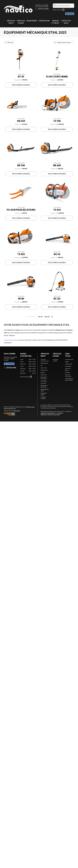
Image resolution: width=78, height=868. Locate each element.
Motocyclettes (44, 363)
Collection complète (43, 398)
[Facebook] (63, 10)
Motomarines (44, 370)
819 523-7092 (42, 9)
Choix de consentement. (54, 415)
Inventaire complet (55, 360)
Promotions (44, 21)
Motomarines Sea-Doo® (44, 386)
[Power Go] (21, 414)
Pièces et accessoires (68, 375)
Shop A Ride (17, 411)
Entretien (68, 372)
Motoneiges (44, 381)
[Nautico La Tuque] (18, 9)
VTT (42, 366)
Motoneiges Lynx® (44, 394)
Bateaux (43, 372)
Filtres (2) (9, 42)
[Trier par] (64, 42)
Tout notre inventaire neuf (45, 360)
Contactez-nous (69, 359)
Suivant (49, 317)
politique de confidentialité (47, 413)
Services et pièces (68, 369)
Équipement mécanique (44, 378)
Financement (32, 21)
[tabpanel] (28, 366)
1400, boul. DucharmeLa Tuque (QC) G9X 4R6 (42, 6)
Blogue (67, 362)
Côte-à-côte (44, 368)
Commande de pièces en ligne (69, 379)
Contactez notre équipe (12, 340)
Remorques (44, 375)
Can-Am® (43, 383)
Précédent (30, 317)
